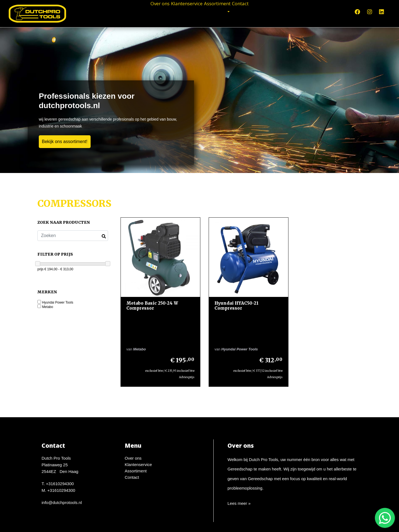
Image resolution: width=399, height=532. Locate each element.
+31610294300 (60, 453)
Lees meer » (239, 472)
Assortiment (227, 11)
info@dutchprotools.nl (62, 471)
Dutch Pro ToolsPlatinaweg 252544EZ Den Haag (60, 434)
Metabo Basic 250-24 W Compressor (152, 301)
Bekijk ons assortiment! (65, 142)
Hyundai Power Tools (58, 303)
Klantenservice (180, 11)
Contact (264, 11)
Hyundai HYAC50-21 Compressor (232, 301)
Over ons (137, 11)
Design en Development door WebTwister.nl (219, 523)
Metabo (48, 307)
